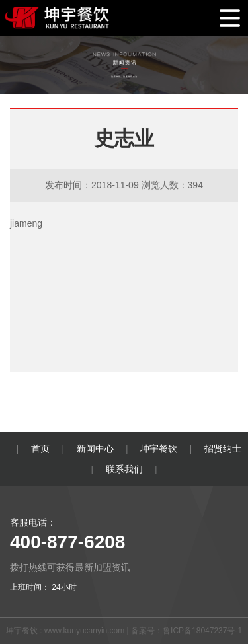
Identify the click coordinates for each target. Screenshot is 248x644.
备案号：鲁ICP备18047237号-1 (186, 631)
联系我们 (124, 469)
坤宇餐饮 (159, 448)
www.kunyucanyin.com (84, 631)
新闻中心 (95, 448)
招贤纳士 (223, 448)
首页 (40, 448)
